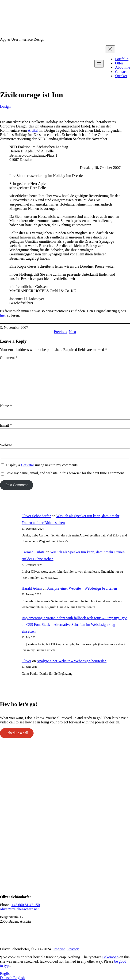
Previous (60, 332)
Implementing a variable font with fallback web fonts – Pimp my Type (74, 618)
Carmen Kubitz (33, 552)
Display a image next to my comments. (42, 465)
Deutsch (7, 978)
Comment (9, 358)
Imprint (59, 949)
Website (6, 445)
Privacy (73, 949)
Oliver (26, 661)
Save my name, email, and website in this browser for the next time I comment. (65, 473)
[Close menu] (110, 49)
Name (6, 406)
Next (72, 332)
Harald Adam (32, 588)
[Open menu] (99, 64)
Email (6, 425)
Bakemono (110, 957)
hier (3, 315)
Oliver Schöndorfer (36, 516)
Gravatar (27, 465)
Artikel (33, 130)
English (6, 974)
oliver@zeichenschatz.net (19, 909)
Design (5, 106)
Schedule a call (17, 733)
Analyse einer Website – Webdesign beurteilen (82, 588)
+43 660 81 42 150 (25, 905)
